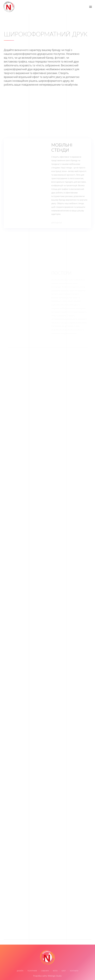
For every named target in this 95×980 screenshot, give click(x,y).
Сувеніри (45, 971)
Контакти (74, 971)
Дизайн (20, 971)
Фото (55, 971)
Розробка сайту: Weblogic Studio (47, 976)
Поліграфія (32, 971)
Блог (64, 971)
